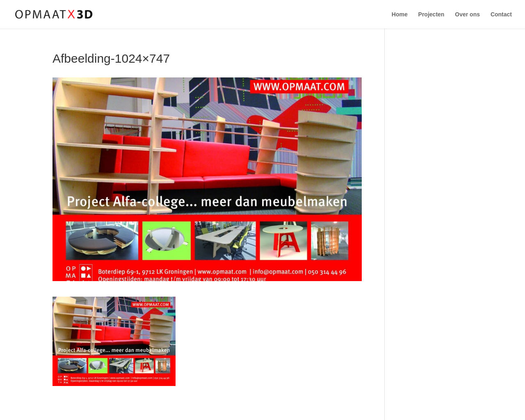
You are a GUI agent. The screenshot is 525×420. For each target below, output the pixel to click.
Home (400, 15)
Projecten (431, 15)
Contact (501, 15)
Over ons (467, 15)
